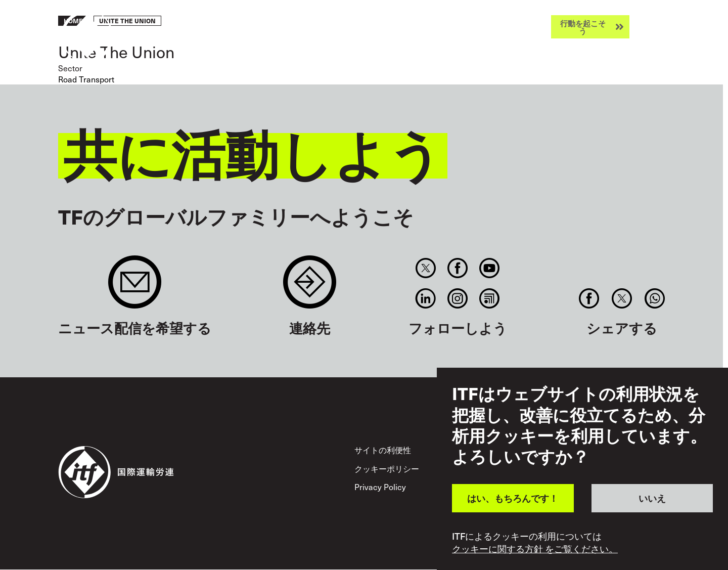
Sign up (135, 287)
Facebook (457, 268)
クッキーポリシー (387, 469)
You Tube (490, 268)
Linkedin (425, 298)
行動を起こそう (583, 27)
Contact (310, 287)
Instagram (457, 298)
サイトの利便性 (383, 450)
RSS (490, 298)
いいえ (652, 498)
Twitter (425, 268)
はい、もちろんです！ (513, 498)
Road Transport (86, 79)
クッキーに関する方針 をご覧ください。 (535, 549)
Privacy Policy (380, 487)
